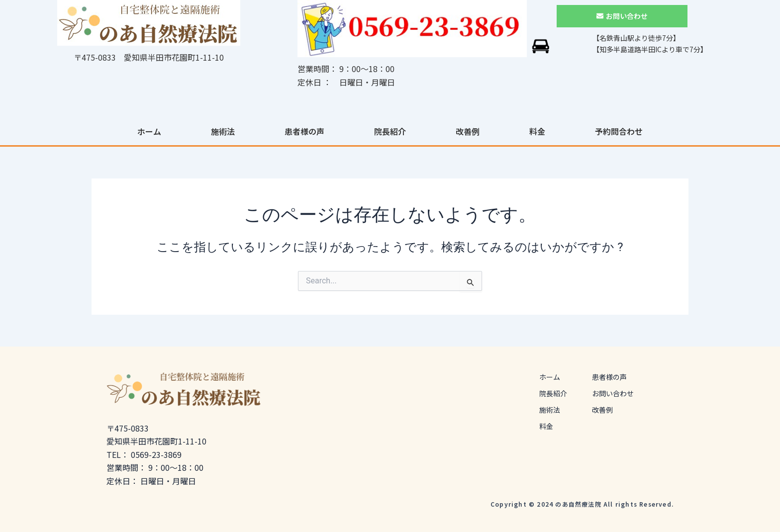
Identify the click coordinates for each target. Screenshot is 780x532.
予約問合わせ (619, 131)
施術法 (223, 131)
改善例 (468, 131)
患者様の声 (304, 131)
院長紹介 (390, 131)
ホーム (149, 131)
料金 (537, 131)
